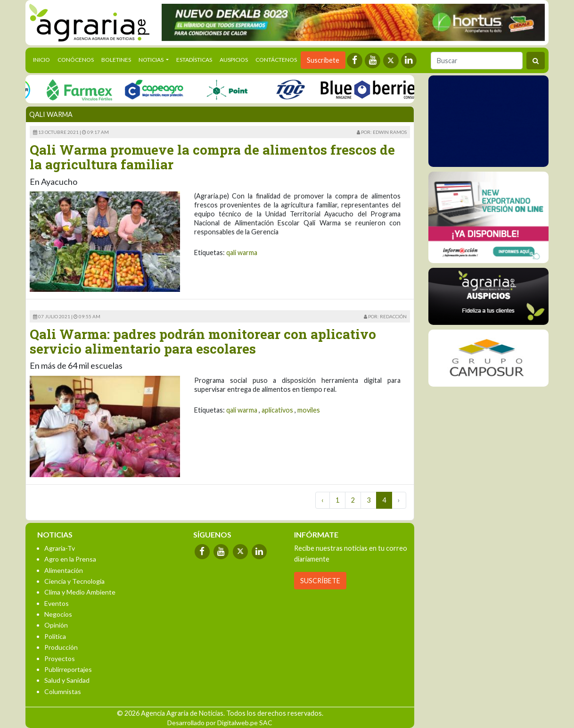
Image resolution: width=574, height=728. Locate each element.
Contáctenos (276, 60)
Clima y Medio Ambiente (80, 592)
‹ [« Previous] (323, 500)
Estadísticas (194, 60)
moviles (309, 410)
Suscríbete (323, 60)
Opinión (56, 625)
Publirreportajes (68, 669)
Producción (61, 647)
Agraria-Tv (60, 548)
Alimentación (64, 570)
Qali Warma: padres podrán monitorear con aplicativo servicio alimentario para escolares (203, 341)
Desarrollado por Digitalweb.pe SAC (220, 723)
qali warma (242, 252)
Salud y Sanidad (67, 680)
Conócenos (76, 60)
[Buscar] (477, 61)
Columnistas (63, 691)
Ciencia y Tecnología (74, 581)
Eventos (57, 603)
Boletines (116, 60)
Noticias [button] (152, 60)
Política (55, 636)
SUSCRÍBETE (320, 581)
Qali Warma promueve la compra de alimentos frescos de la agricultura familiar (212, 157)
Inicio (43, 59)
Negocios (58, 614)
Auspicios (234, 60)
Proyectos (60, 658)
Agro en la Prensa (70, 559)
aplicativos (277, 410)
